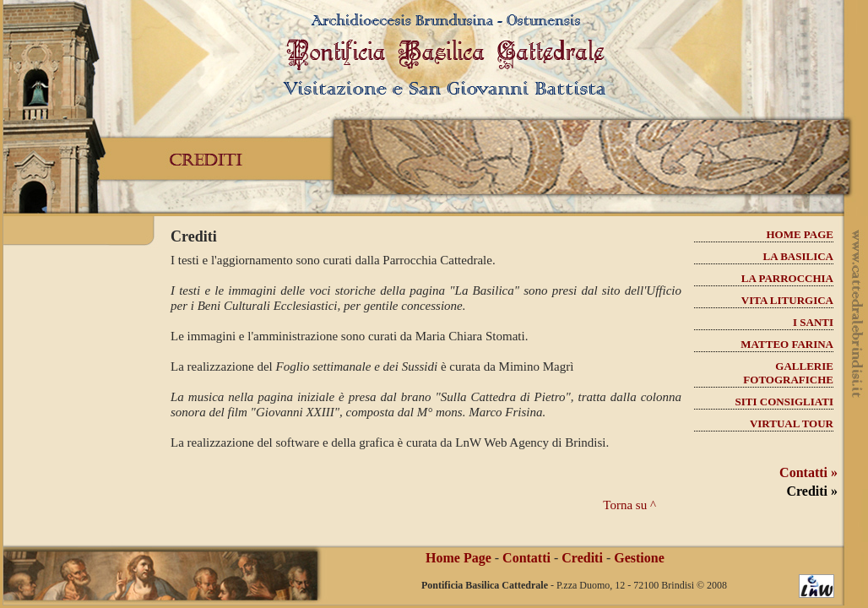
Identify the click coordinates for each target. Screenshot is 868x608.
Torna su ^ (629, 505)
